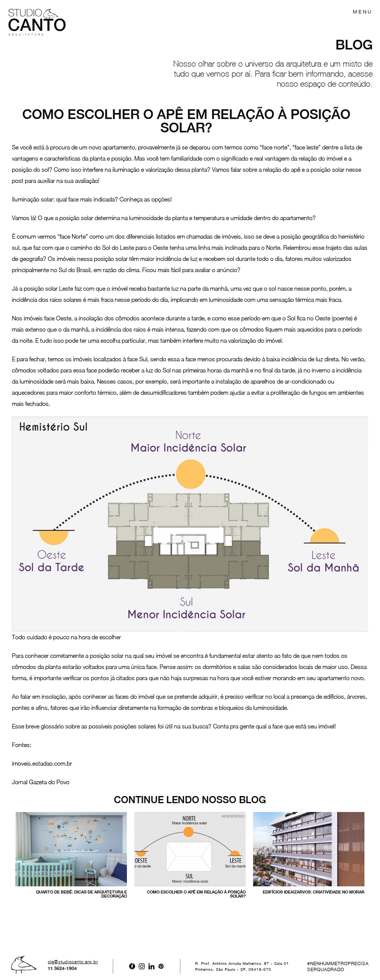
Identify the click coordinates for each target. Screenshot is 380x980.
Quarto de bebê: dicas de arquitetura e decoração (81, 894)
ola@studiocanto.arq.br (73, 962)
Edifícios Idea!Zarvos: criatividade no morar (314, 892)
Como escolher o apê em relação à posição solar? (196, 894)
